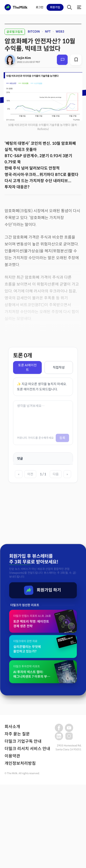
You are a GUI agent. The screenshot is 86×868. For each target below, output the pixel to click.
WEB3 (60, 32)
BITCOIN (34, 32)
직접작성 (59, 367)
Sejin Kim (24, 58)
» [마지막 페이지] (67, 474)
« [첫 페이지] (19, 474)
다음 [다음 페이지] (56, 474)
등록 (62, 438)
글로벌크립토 (15, 32)
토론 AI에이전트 (27, 367)
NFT (48, 32)
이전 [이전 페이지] (30, 474)
